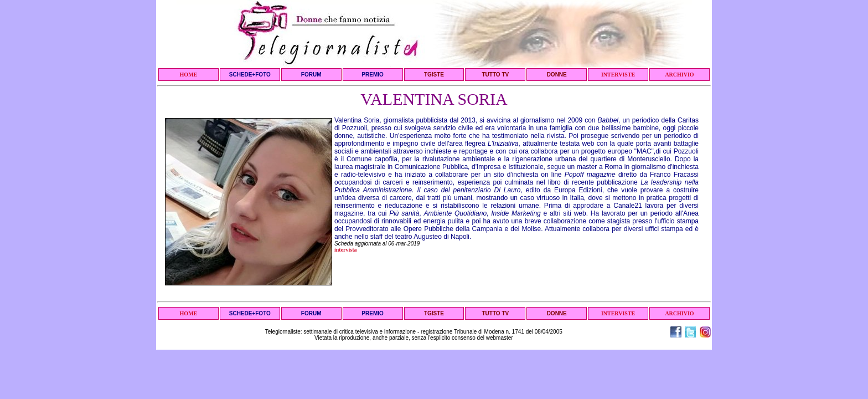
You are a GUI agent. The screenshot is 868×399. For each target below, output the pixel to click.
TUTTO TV (495, 75)
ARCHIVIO (679, 75)
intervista (346, 250)
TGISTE (434, 75)
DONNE (557, 75)
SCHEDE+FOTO (250, 75)
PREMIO (372, 75)
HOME (189, 75)
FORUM (311, 75)
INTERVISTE (618, 75)
